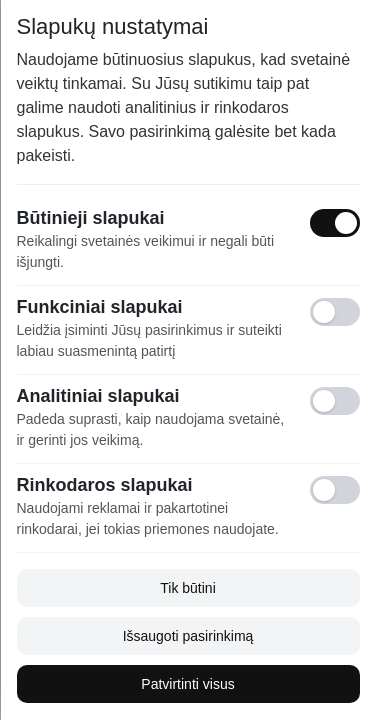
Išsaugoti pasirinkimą (187, 636)
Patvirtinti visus (187, 684)
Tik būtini (188, 588)
